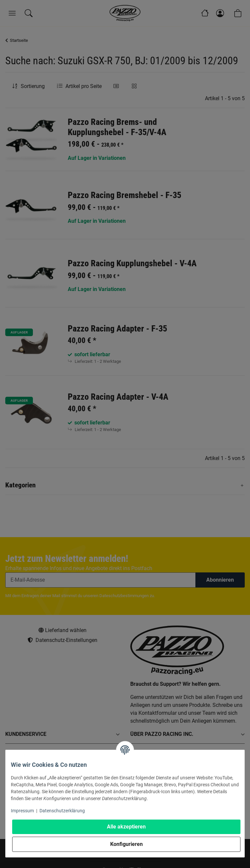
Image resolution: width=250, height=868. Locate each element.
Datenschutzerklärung (62, 811)
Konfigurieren (126, 844)
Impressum (22, 811)
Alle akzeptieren (126, 827)
